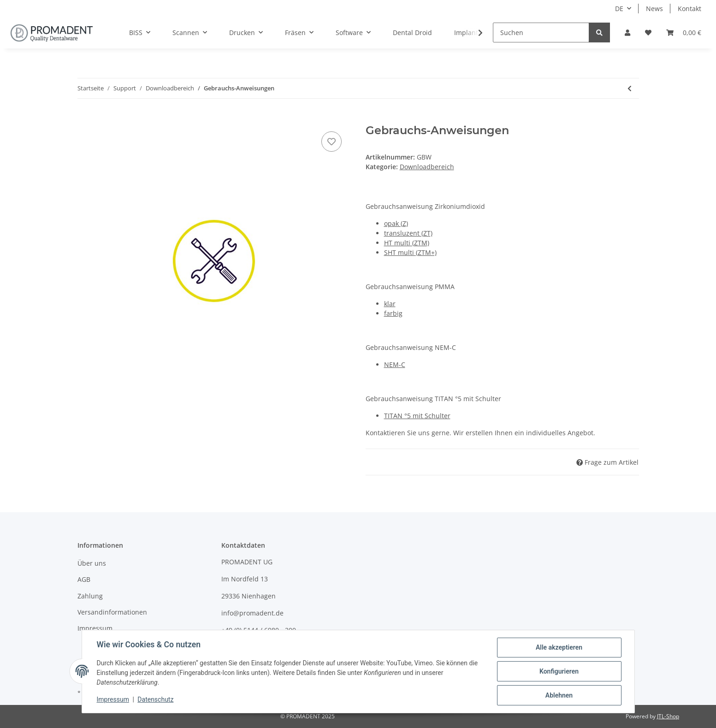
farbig (393, 313)
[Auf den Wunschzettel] (331, 142)
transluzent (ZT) (408, 233)
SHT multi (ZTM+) (410, 252)
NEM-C (395, 364)
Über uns (92, 563)
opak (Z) (396, 223)
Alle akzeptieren (559, 647)
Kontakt (689, 9)
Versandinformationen (112, 612)
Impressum (95, 628)
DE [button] (619, 9)
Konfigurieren (559, 671)
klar (390, 304)
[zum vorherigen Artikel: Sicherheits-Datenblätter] (630, 88)
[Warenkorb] (684, 33)
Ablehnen (559, 695)
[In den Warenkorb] (85, 119)
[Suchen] (541, 33)
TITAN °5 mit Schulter (417, 416)
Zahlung (90, 596)
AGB (84, 579)
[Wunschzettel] (648, 33)
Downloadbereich (427, 167)
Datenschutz (155, 699)
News (654, 9)
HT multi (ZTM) (407, 243)
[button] (627, 33)
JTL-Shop (668, 716)
